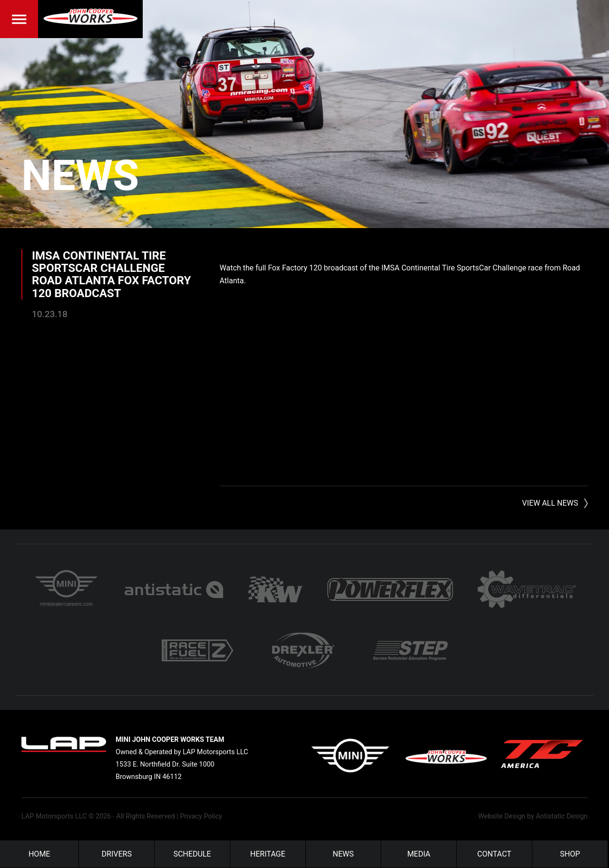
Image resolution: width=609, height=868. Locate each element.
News (80, 175)
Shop (570, 854)
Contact (494, 854)
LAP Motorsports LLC (54, 816)
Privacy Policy (201, 816)
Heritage (268, 854)
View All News (550, 503)
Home (39, 854)
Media (419, 854)
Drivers (117, 854)
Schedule (192, 854)
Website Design (502, 816)
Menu (19, 19)
